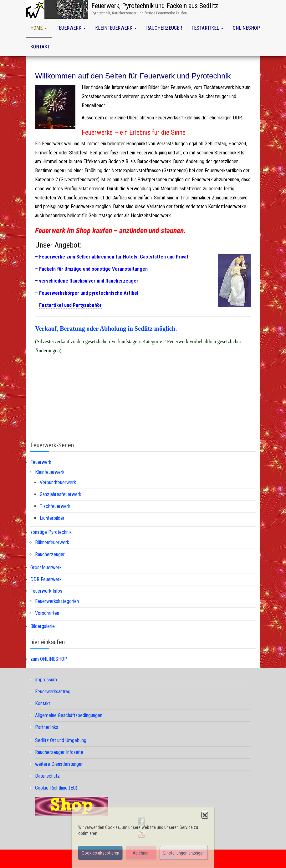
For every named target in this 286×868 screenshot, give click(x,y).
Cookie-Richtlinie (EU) (56, 788)
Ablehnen (141, 853)
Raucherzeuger (164, 28)
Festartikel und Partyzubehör (70, 305)
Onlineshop (246, 28)
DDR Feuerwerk (46, 579)
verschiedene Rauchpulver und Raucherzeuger (89, 281)
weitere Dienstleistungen (59, 764)
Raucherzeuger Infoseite (59, 752)
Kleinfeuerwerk (116, 28)
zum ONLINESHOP (49, 659)
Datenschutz (47, 776)
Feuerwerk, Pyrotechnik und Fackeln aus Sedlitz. (156, 6)
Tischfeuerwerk (55, 506)
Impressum (46, 680)
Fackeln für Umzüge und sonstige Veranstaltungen (93, 269)
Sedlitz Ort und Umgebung (61, 740)
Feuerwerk (71, 28)
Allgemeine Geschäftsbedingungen (69, 715)
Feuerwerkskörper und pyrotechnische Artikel (89, 293)
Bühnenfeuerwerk (52, 542)
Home (39, 28)
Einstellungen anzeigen (184, 853)
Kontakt (40, 47)
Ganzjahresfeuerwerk (61, 494)
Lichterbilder (52, 518)
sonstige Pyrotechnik (51, 532)
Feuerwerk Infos (46, 591)
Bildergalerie (43, 626)
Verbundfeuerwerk (58, 482)
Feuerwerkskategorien (57, 601)
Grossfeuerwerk (46, 567)
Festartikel (207, 28)
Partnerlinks (47, 727)
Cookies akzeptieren (100, 853)
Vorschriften (47, 613)
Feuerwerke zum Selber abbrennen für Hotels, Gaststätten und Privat (114, 257)
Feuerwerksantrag (53, 692)
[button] (205, 815)
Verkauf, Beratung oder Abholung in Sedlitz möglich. (106, 329)
